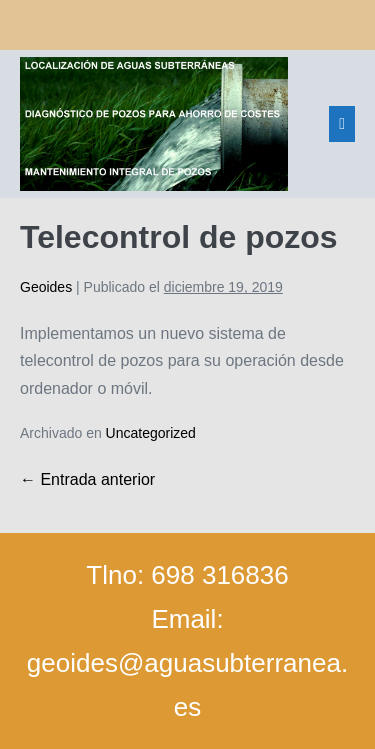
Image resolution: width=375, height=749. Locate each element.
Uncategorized (151, 433)
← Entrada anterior (87, 479)
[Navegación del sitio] (342, 124)
